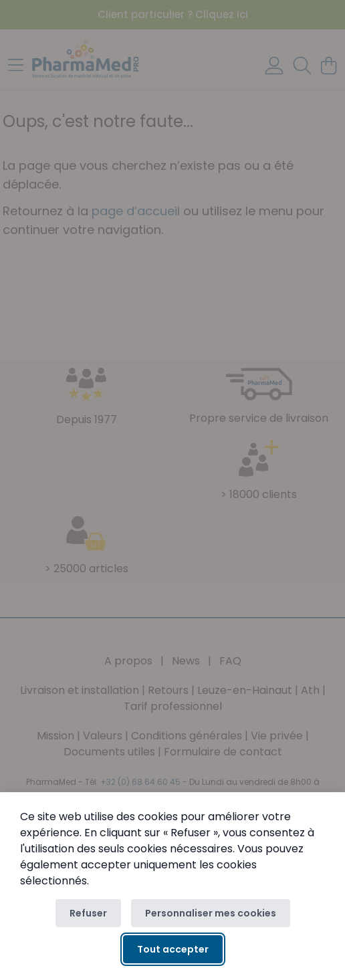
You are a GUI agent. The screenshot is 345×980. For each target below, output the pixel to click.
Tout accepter (173, 949)
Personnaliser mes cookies (211, 913)
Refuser (88, 913)
